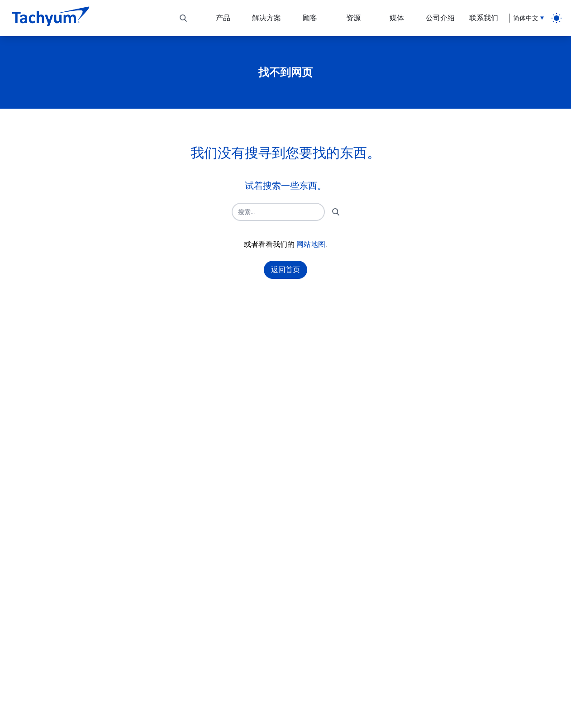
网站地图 (311, 244)
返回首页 (285, 270)
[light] (557, 18)
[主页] (51, 18)
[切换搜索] (183, 18)
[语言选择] (526, 18)
